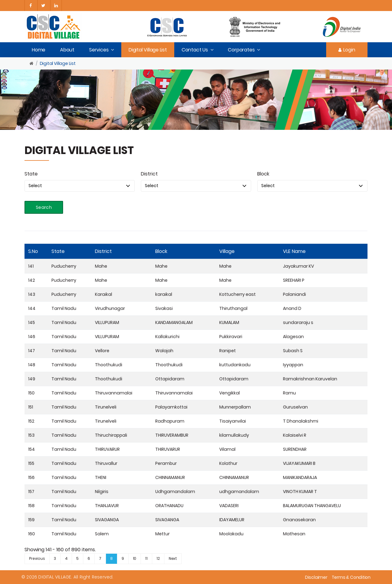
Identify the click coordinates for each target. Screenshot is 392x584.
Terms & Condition (351, 577)
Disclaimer (316, 577)
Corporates (241, 50)
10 (135, 558)
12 (158, 558)
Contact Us (195, 50)
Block (263, 174)
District (149, 174)
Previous (37, 558)
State (31, 174)
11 (146, 558)
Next (173, 558)
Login (347, 50)
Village (227, 251)
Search (44, 207)
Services (99, 50)
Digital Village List (148, 50)
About (67, 50)
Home (39, 50)
